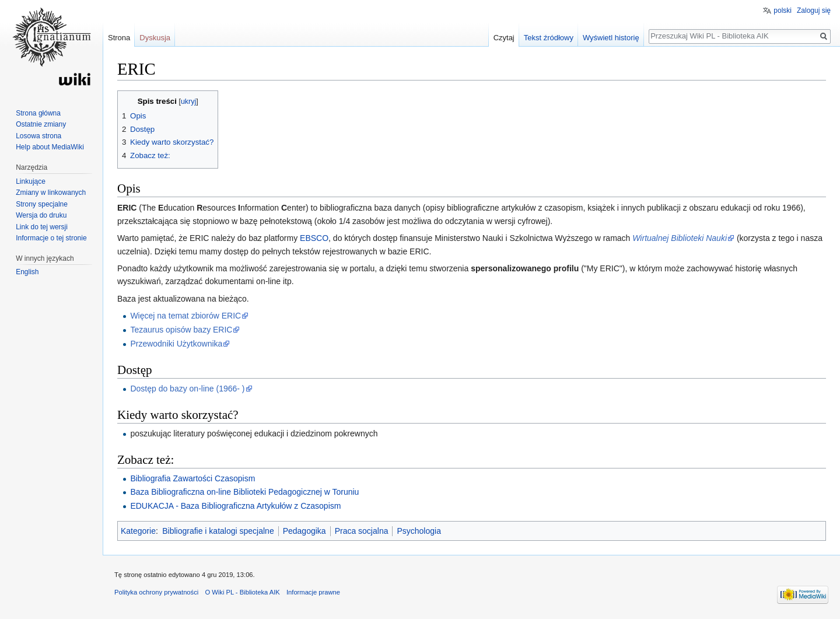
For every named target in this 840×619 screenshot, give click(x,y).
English (27, 272)
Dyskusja (155, 38)
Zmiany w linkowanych (51, 193)
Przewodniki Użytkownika (176, 344)
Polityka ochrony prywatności (156, 592)
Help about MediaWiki (50, 147)
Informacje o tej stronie (51, 238)
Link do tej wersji (42, 227)
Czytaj (504, 38)
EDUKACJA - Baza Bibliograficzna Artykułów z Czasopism (235, 506)
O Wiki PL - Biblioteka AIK (242, 592)
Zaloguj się (814, 11)
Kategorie (138, 531)
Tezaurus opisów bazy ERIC (181, 330)
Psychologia (419, 531)
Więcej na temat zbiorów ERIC (185, 316)
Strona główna (38, 113)
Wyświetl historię (611, 38)
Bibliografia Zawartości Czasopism (192, 478)
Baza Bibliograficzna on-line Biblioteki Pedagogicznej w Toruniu (244, 492)
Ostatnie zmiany (41, 124)
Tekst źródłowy (549, 38)
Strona (119, 38)
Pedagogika (304, 531)
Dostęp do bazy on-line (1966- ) (187, 389)
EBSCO (314, 238)
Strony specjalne (42, 204)
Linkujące (31, 181)
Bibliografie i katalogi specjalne (218, 531)
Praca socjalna (362, 531)
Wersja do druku (41, 215)
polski (783, 11)
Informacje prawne (313, 592)
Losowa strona (38, 136)
